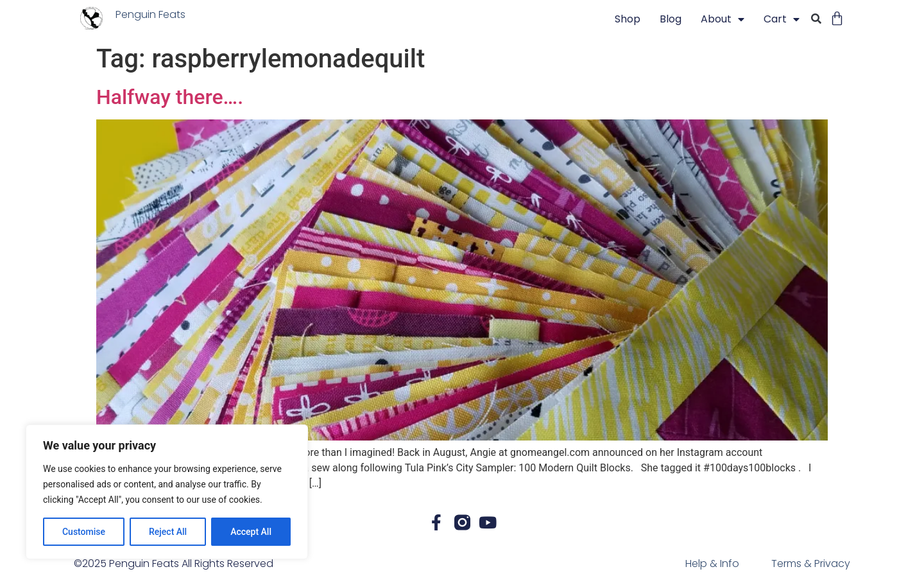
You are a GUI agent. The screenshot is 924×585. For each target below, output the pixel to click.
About (723, 19)
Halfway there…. (170, 97)
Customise (84, 532)
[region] (167, 492)
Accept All (251, 532)
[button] (817, 20)
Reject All (168, 532)
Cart (782, 19)
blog (671, 19)
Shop (628, 19)
